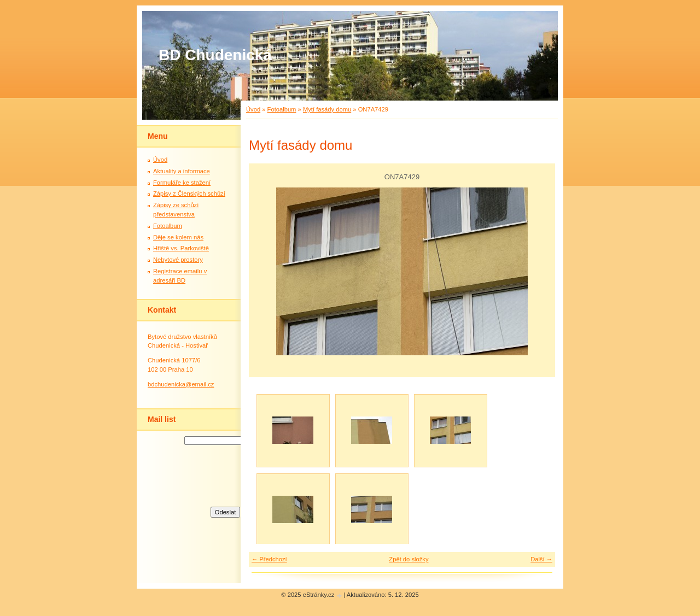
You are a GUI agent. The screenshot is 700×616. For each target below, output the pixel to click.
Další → (541, 559)
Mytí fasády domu (327, 109)
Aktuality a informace (182, 171)
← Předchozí (269, 559)
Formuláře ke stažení (182, 183)
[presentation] (225, 474)
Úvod (253, 109)
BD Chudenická (215, 55)
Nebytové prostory (178, 260)
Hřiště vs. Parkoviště (181, 248)
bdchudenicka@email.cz (181, 384)
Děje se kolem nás (178, 237)
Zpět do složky (409, 559)
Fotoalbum (282, 109)
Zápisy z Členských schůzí (189, 193)
